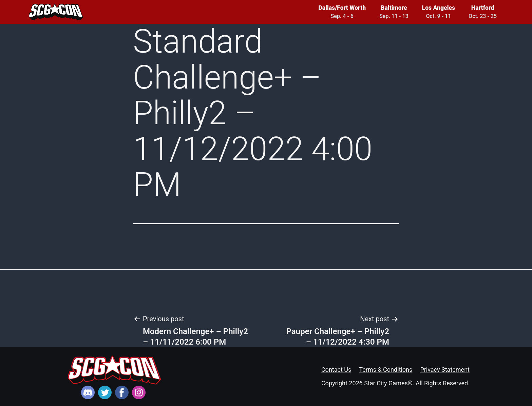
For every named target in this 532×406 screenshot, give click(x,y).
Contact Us (336, 370)
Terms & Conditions (386, 370)
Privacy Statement (445, 370)
